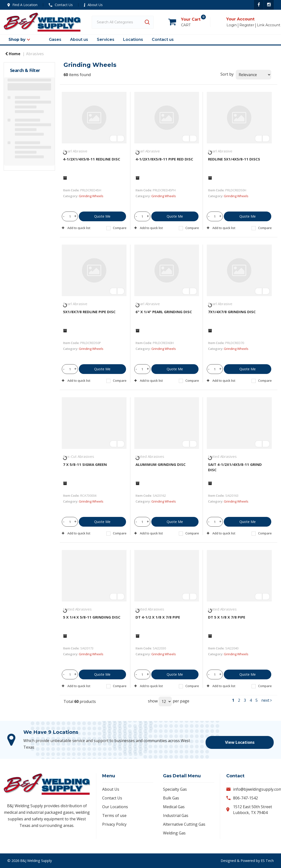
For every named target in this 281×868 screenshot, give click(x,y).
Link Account (269, 25)
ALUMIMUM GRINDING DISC (161, 464)
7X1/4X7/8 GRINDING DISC (232, 312)
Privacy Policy (114, 824)
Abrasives (35, 54)
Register (247, 25)
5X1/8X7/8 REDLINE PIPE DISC (89, 312)
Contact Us (61, 5)
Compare (116, 228)
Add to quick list (76, 228)
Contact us (163, 40)
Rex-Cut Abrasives (79, 456)
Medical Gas (174, 807)
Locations (133, 40)
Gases (55, 40)
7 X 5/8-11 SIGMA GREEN (85, 464)
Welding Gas (174, 833)
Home (13, 54)
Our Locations (115, 807)
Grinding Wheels (91, 196)
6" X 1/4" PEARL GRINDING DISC (164, 312)
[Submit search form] (147, 22)
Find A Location (22, 5)
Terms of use (114, 815)
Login (232, 25)
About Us (93, 5)
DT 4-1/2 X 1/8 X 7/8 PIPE (158, 617)
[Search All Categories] (123, 22)
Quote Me (102, 216)
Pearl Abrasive (75, 151)
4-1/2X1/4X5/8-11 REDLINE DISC (92, 159)
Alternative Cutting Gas (184, 824)
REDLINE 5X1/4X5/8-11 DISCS (234, 159)
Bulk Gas (171, 798)
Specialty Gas (175, 789)
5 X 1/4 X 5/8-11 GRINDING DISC (92, 617)
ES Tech (267, 861)
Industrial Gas (176, 815)
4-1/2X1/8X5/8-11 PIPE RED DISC (164, 159)
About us (79, 40)
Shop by (17, 40)
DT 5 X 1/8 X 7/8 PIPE (227, 617)
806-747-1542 (245, 798)
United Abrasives (150, 456)
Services (106, 40)
